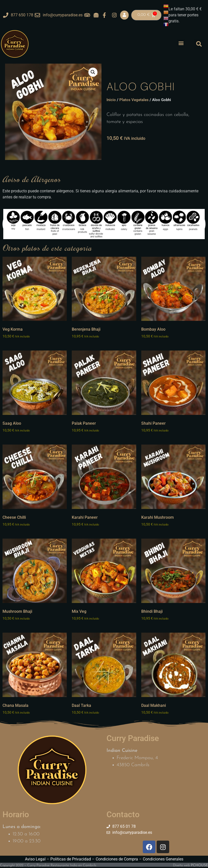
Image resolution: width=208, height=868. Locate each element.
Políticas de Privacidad (71, 859)
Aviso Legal (35, 859)
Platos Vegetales (134, 100)
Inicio (111, 100)
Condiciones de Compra (117, 859)
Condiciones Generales (163, 859)
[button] (181, 43)
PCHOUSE (199, 865)
